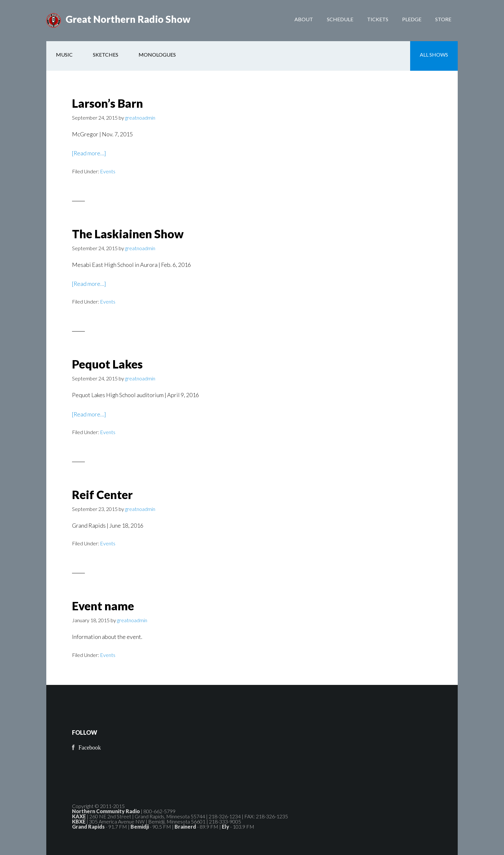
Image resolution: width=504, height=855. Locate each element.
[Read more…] (89, 153)
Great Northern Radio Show (128, 19)
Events (108, 171)
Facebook (90, 748)
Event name (103, 606)
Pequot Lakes (107, 364)
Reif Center (102, 495)
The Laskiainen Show (128, 234)
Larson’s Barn (108, 103)
